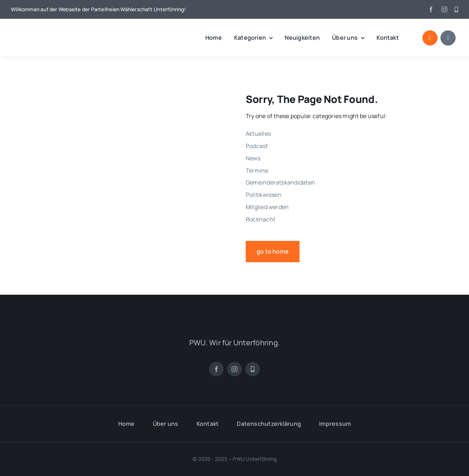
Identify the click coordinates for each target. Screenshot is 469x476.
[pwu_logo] (49, 30)
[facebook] (431, 9)
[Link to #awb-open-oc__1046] (430, 38)
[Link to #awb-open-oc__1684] (448, 38)
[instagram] (444, 9)
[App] (456, 9)
